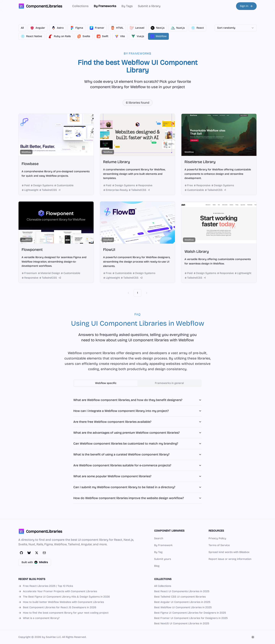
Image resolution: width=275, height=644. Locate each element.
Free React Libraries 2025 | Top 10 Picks (46, 586)
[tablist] (137, 383)
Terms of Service (219, 545)
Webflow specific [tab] (106, 383)
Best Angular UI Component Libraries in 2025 (182, 602)
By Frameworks (105, 6)
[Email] (44, 553)
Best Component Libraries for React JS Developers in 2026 (57, 607)
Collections (80, 6)
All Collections (163, 586)
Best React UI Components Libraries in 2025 (182, 591)
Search (159, 538)
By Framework (163, 545)
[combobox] (236, 28)
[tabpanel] (137, 449)
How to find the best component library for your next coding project (63, 613)
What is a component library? (39, 618)
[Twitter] (37, 553)
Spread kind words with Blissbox (229, 552)
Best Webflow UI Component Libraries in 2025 (183, 607)
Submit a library (149, 6)
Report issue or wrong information (230, 559)
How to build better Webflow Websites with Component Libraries (61, 602)
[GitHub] (21, 553)
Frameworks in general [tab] (169, 383)
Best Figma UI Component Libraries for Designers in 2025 (190, 613)
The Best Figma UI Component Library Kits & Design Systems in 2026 (64, 597)
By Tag (158, 552)
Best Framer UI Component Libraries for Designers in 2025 (191, 618)
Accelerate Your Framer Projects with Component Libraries (58, 591)
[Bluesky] (29, 553)
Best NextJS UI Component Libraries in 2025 (182, 623)
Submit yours (163, 559)
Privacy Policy (217, 538)
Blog (157, 566)
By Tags (127, 6)
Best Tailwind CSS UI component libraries (180, 597)
